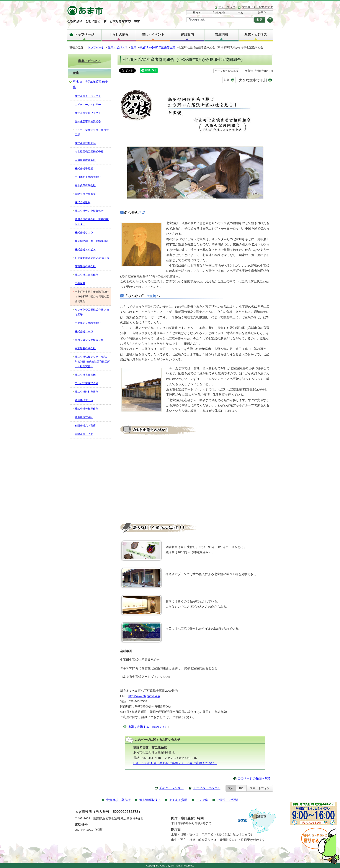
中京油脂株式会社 (85, 348)
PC (241, 788)
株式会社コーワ (84, 331)
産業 (134, 47)
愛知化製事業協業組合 (88, 121)
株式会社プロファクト (88, 113)
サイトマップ (227, 7)
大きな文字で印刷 (253, 80)
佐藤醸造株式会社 (85, 266)
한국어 (262, 12)
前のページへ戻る (172, 788)
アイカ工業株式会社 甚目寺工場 (92, 132)
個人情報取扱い (150, 800)
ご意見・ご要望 (227, 800)
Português (219, 12)
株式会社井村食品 (85, 143)
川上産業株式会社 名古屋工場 (92, 258)
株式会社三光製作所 (87, 275)
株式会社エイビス (85, 249)
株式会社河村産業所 (87, 392)
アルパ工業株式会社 (87, 383)
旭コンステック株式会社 (89, 340)
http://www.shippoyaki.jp (144, 696)
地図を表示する (149, 727)
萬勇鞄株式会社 (84, 417)
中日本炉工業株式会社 (88, 177)
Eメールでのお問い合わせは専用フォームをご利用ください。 (175, 763)
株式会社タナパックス (88, 96)
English (198, 12)
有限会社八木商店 (85, 426)
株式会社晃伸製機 (85, 375)
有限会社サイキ (84, 434)
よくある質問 (178, 800)
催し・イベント (153, 34)
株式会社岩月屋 (84, 169)
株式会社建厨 (83, 202)
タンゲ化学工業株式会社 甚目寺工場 (92, 312)
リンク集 (202, 800)
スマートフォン (260, 788)
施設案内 (187, 34)
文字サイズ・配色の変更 (257, 7)
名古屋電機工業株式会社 (89, 152)
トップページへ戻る (207, 788)
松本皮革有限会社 (85, 185)
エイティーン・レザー (88, 105)
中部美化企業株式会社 (88, 323)
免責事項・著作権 (118, 800)
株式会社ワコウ (84, 233)
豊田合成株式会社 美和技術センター (92, 222)
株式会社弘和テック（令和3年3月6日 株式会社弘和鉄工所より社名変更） (92, 362)
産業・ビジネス (256, 34)
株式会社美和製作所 (87, 409)
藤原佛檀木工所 (84, 400)
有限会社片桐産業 (85, 194)
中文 (240, 12)
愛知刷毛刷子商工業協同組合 (92, 241)
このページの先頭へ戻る (254, 779)
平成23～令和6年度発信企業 (157, 47)
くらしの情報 (119, 34)
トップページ (84, 34)
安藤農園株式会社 (85, 160)
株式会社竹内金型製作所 (89, 211)
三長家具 (80, 283)
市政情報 (222, 34)
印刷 (226, 80)
